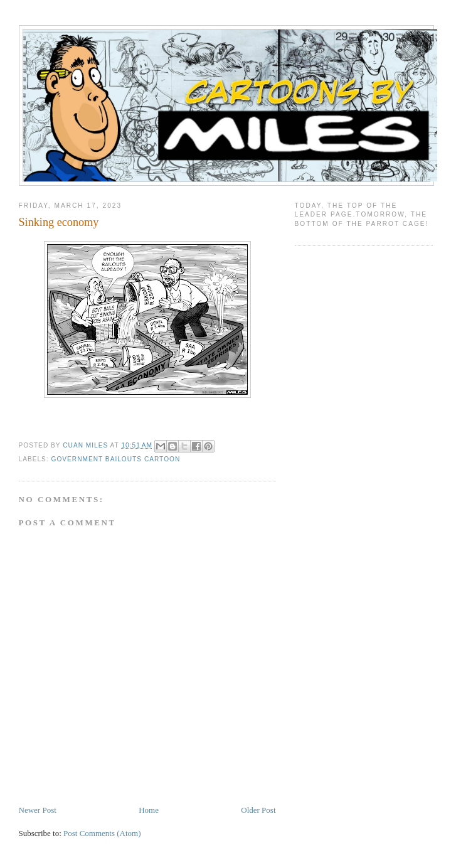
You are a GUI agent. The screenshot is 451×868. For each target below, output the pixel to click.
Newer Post (38, 810)
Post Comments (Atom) (102, 833)
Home (149, 810)
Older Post (258, 810)
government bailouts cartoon (116, 459)
